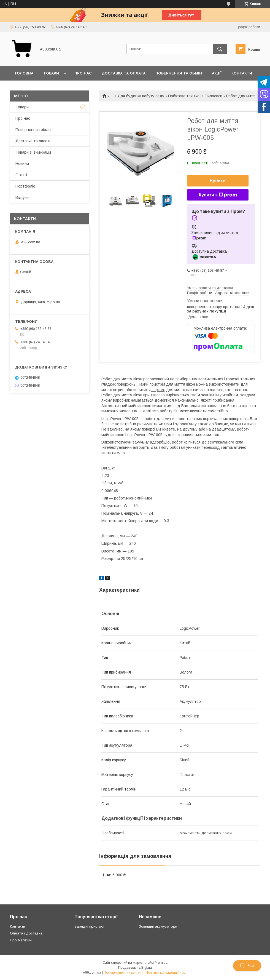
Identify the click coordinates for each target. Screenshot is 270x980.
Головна (24, 73)
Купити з (218, 195)
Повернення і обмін (33, 130)
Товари (51, 73)
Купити (218, 181)
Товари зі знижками (33, 152)
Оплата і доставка (26, 933)
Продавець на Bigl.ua (135, 968)
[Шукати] (220, 49)
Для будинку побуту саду (141, 96)
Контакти (242, 73)
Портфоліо (25, 186)
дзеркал (156, 390)
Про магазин (21, 940)
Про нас (83, 73)
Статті (21, 175)
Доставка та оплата (124, 73)
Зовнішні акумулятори (158, 926)
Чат (247, 966)
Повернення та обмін (179, 73)
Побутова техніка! (184, 96)
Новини (22, 164)
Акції (217, 73)
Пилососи (214, 96)
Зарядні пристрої (89, 926)
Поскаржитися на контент (123, 973)
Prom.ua (161, 963)
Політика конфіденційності (166, 973)
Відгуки (22, 197)
